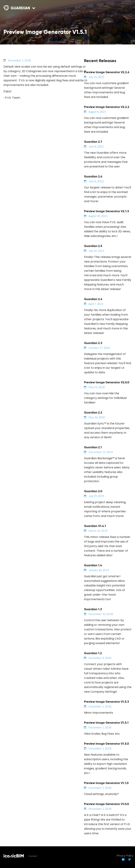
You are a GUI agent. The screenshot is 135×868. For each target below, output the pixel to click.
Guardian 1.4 (93, 565)
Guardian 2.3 (93, 343)
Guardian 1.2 (93, 653)
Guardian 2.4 (93, 299)
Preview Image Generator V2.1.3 (106, 211)
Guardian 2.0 (93, 491)
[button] (126, 11)
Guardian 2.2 (93, 412)
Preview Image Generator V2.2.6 (107, 72)
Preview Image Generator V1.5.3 (106, 702)
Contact (33, 856)
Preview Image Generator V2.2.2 (107, 107)
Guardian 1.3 (93, 609)
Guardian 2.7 (93, 142)
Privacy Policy (125, 855)
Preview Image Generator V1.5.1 (106, 723)
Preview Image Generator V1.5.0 (107, 744)
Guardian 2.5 (93, 246)
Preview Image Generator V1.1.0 (106, 783)
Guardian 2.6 (93, 176)
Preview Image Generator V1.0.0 (107, 804)
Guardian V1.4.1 (95, 526)
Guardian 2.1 (93, 447)
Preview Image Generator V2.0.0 (107, 382)
